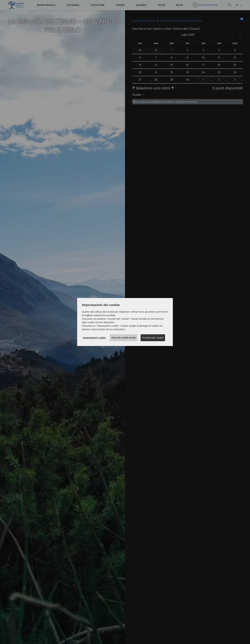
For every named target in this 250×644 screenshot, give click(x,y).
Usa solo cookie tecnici (124, 338)
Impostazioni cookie (94, 338)
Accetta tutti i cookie (153, 338)
